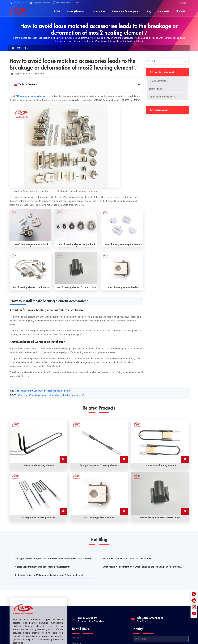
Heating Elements (159, 81)
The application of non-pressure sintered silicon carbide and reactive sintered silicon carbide (54, 558)
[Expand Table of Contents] (77, 84)
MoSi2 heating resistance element (30, 96)
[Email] (194, 615)
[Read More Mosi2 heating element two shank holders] (30, 225)
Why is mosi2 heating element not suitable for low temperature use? (51, 395)
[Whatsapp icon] (194, 595)
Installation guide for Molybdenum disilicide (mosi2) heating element (49, 575)
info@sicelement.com (40, 3)
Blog (26, 48)
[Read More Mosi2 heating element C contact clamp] (76, 268)
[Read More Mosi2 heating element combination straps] (30, 268)
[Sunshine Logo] (19, 11)
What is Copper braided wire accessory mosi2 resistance (43, 567)
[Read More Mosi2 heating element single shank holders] (76, 225)
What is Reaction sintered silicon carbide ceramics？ (129, 558)
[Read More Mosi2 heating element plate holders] (122, 225)
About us (76, 638)
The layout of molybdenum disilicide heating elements (43, 391)
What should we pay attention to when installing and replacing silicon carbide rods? (142, 567)
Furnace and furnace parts (163, 97)
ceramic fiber (156, 89)
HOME (18, 48)
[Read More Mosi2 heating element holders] (122, 268)
